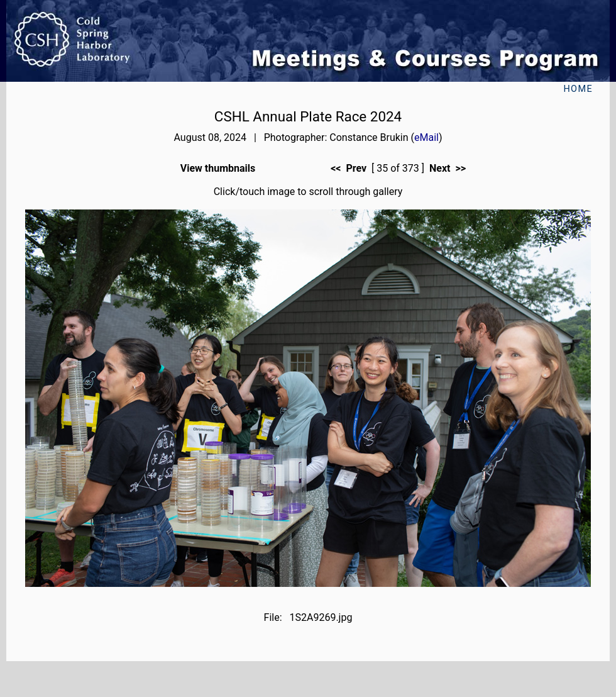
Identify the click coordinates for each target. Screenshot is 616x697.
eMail (426, 137)
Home (578, 89)
